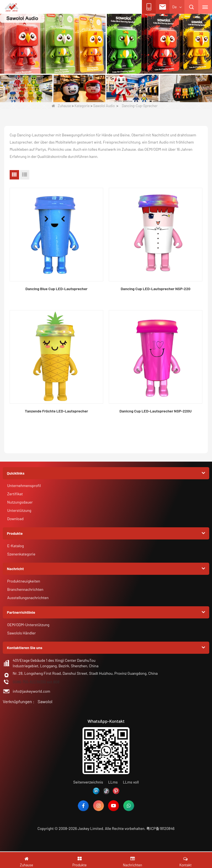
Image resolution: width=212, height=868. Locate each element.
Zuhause (61, 106)
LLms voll (131, 782)
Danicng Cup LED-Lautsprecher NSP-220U (156, 411)
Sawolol (45, 701)
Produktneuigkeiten (24, 581)
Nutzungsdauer (20, 502)
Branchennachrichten (25, 589)
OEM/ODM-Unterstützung (28, 625)
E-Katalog (15, 546)
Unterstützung (19, 510)
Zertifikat (15, 494)
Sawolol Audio (104, 106)
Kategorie (82, 106)
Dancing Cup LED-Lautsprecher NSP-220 (155, 289)
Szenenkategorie (21, 554)
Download (15, 519)
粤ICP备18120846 (161, 828)
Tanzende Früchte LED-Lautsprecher (56, 411)
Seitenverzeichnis (88, 782)
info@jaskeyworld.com (31, 691)
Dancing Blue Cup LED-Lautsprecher (56, 289)
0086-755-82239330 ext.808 (36, 682)
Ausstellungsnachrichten (28, 598)
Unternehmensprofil (24, 485)
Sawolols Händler (21, 633)
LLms (113, 782)
